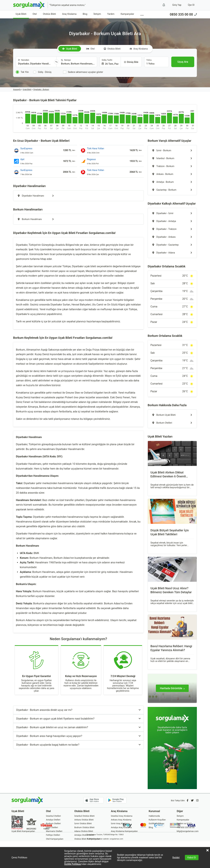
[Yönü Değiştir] (56, 62)
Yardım (111, 14)
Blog (85, 14)
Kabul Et (192, 858)
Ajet (22, 159)
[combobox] (35, 62)
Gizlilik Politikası (73, 864)
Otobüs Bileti (49, 14)
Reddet (176, 858)
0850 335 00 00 (183, 14)
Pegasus (91, 159)
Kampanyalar (127, 14)
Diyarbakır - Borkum (41, 89)
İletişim (97, 14)
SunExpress (26, 148)
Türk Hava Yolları (96, 148)
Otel (35, 14)
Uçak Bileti (21, 14)
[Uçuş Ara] (183, 62)
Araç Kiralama (69, 14)
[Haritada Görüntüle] (172, 688)
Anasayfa (17, 89)
